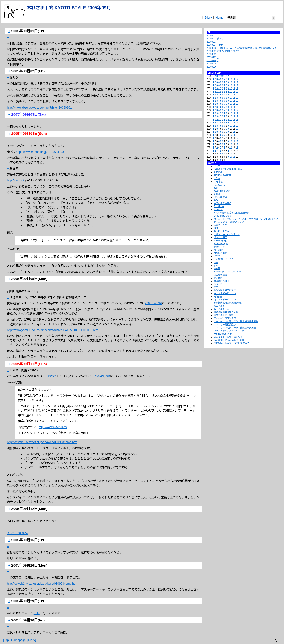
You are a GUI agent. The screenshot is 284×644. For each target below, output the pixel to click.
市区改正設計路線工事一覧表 (228, 169)
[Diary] (32, 640)
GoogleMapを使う (223, 216)
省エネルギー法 (221, 309)
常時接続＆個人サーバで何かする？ (231, 343)
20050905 (212, 48)
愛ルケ (220, 39)
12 (228, 76)
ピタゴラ (218, 256)
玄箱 (216, 188)
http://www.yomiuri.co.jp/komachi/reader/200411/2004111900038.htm (53, 330)
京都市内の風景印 (223, 175)
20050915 (212, 57)
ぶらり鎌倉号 (220, 197)
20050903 (212, 42)
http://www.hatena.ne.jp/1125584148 (40, 152)
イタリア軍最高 (17, 533)
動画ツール (219, 247)
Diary (208, 18)
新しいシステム (221, 231)
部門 (216, 287)
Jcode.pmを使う (222, 191)
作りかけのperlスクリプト (227, 235)
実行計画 (218, 297)
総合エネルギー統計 (224, 315)
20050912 (212, 54)
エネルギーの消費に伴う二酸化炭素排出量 (235, 328)
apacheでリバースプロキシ (227, 272)
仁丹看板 (218, 182)
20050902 (212, 39)
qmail (216, 266)
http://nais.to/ (16, 180)
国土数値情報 (220, 275)
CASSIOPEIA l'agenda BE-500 (229, 340)
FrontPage (219, 206)
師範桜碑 (218, 172)
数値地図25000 (221, 281)
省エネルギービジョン (225, 294)
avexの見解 (102, 376)
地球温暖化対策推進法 (225, 290)
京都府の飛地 (220, 253)
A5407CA (218, 250)
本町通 (217, 194)
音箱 (216, 262)
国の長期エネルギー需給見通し (229, 337)
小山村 (217, 166)
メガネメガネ (220, 225)
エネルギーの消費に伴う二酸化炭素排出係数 (236, 321)
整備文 (222, 45)
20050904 (212, 45)
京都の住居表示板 (223, 203)
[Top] (6, 640)
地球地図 (218, 278)
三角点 (217, 178)
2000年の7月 (153, 303)
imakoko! (218, 210)
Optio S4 (218, 284)
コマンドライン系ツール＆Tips (229, 331)
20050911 (212, 51)
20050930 (212, 67)
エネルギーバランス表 (225, 318)
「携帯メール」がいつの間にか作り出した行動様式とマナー (249, 48)
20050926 (212, 60)
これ (37, 613)
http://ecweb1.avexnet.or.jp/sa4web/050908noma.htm (42, 442)
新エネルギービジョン (225, 300)
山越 (216, 228)
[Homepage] (18, 640)
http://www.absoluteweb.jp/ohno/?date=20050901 (39, 108)
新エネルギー (220, 306)
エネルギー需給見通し (225, 325)
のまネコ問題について (228, 51)
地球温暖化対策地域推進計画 (228, 303)
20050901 (212, 36)
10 (221, 76)
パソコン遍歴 (220, 237)
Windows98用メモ (223, 334)
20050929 (212, 64)
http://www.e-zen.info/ (53, 427)
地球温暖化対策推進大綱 (226, 312)
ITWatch (51, 376)
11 (225, 76)
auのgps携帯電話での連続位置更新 (231, 213)
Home (220, 18)
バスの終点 (219, 185)
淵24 (216, 200)
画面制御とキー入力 (224, 259)
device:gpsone (221, 244)
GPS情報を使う (222, 241)
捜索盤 (217, 269)
